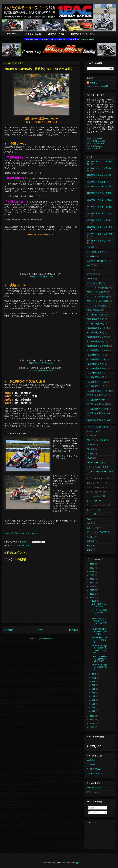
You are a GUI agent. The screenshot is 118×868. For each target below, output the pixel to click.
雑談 (89, 519)
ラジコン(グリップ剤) (96, 496)
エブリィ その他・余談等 (98, 467)
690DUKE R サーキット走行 (99, 186)
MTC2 (89, 270)
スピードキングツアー (96, 478)
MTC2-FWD (92, 274)
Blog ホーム (13, 34)
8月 (94, 685)
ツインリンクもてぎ (95, 487)
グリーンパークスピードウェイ (100, 472)
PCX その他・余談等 (96, 315)
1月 (94, 711)
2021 (92, 572)
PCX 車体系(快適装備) (96, 368)
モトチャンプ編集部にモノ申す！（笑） (99, 613)
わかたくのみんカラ (95, 146)
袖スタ (90, 523)
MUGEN (90, 279)
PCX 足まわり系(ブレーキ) (98, 413)
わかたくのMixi (93, 148)
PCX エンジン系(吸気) (96, 292)
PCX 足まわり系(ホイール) (98, 420)
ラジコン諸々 (92, 514)
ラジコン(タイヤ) (94, 501)
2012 (92, 720)
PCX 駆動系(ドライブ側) (97, 346)
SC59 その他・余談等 (96, 440)
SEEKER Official (94, 788)
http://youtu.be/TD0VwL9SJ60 (41, 363)
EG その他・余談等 (95, 252)
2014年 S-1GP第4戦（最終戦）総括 (99, 667)
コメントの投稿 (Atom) (43, 638)
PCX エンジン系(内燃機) (97, 301)
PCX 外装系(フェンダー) (97, 328)
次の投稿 (9, 630)
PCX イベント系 (94, 283)
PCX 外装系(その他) (95, 324)
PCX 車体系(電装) (94, 373)
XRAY (89, 458)
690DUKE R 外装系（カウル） (100, 200)
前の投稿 (74, 630)
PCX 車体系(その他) (95, 364)
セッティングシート (95, 483)
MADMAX (91, 760)
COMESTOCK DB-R (95, 774)
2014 (92, 598)
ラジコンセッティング (96, 505)
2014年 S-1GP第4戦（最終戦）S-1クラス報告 (99, 659)
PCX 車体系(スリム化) (96, 359)
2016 (92, 590)
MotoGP (90, 265)
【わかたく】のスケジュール (83, 34)
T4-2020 (90, 454)
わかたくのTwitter (87, 39)
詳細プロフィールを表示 (97, 86)
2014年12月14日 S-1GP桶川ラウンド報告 (99, 631)
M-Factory (91, 765)
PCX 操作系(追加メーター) (98, 391)
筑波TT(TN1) (92, 528)
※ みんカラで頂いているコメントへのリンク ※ (23, 533)
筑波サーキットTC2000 (97, 532)
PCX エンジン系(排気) (96, 306)
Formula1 (91, 256)
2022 (92, 568)
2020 (92, 575)
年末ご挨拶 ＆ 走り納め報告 (99, 605)
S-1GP (13, 546)
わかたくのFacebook (96, 141)
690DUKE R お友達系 (96, 182)
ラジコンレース (93, 510)
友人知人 (91, 546)
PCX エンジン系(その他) (97, 288)
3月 (94, 704)
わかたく (93, 83)
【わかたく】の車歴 (56, 34)
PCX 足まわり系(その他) (97, 404)
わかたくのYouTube (95, 143)
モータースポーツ (24, 546)
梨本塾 (90, 550)
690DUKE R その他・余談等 (99, 193)
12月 (94, 601)
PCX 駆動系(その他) (95, 341)
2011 (92, 723)
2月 (94, 708)
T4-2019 (90, 449)
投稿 (91, 808)
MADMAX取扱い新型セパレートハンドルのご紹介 (99, 622)
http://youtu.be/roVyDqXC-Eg (41, 276)
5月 (94, 696)
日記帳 (90, 537)
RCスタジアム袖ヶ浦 (96, 427)
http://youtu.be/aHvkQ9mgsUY (41, 370)
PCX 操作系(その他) (95, 377)
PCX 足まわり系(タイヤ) (97, 409)
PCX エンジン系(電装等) (97, 297)
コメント (93, 812)
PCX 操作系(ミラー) (95, 386)
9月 (94, 681)
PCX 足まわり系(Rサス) (97, 400)
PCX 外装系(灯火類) (95, 332)
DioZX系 (90, 247)
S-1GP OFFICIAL (94, 769)
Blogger (76, 863)
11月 (94, 674)
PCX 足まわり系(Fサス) (97, 395)
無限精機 (91, 541)
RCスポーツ (92, 431)
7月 (94, 689)
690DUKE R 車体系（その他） (100, 207)
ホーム (41, 630)
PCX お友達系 (93, 310)
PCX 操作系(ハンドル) (96, 382)
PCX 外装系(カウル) (95, 319)
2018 (92, 583)
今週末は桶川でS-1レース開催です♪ (99, 640)
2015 (92, 594)
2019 (92, 579)
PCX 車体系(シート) (95, 355)
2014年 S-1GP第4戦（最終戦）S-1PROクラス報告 (99, 649)
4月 (94, 700)
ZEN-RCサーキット (95, 463)
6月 (94, 693)
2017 (92, 586)
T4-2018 (90, 445)
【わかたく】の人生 (32, 34)
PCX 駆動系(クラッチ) (96, 337)
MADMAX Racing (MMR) (97, 261)
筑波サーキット (93, 792)
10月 (94, 678)
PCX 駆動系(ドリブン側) (97, 350)
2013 (92, 716)
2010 (92, 727)
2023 (92, 564)
